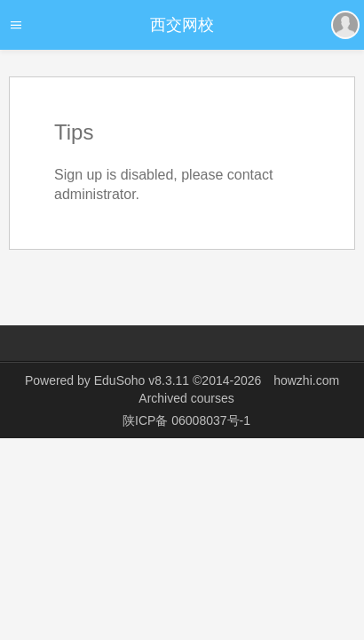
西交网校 (182, 25)
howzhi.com (306, 380)
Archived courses (186, 398)
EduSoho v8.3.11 (142, 380)
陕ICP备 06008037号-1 (186, 420)
